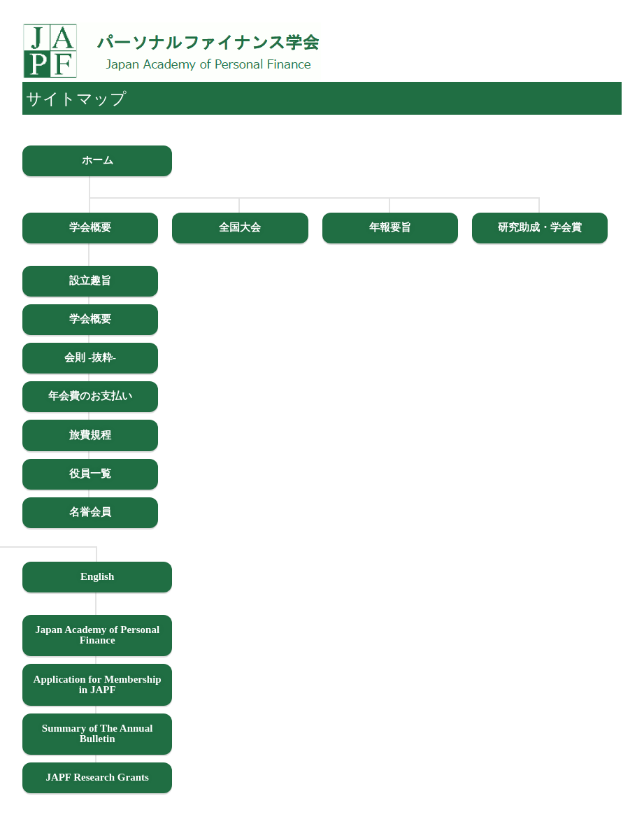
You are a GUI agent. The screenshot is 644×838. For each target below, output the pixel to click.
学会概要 (90, 227)
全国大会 (240, 227)
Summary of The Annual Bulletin (98, 733)
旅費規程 (90, 435)
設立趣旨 (90, 280)
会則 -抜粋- (90, 357)
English (97, 576)
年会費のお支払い (90, 396)
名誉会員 (90, 512)
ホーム (98, 160)
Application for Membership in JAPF (98, 684)
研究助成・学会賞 (540, 227)
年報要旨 (390, 227)
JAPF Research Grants (97, 777)
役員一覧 (90, 474)
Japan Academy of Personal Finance (97, 635)
